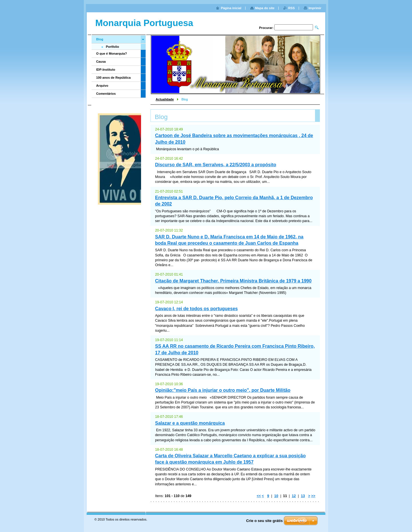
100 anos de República (113, 78)
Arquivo (102, 86)
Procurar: (266, 28)
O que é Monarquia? (112, 54)
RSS (291, 8)
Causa (101, 62)
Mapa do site (265, 8)
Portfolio (112, 47)
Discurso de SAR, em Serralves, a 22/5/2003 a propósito (216, 165)
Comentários (106, 94)
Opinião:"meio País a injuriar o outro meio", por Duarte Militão (223, 390)
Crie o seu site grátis (264, 521)
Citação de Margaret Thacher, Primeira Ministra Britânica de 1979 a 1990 (233, 281)
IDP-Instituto (106, 70)
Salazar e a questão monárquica (190, 423)
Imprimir (315, 8)
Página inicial (231, 8)
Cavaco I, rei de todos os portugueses (196, 309)
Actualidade (165, 99)
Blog (100, 39)
